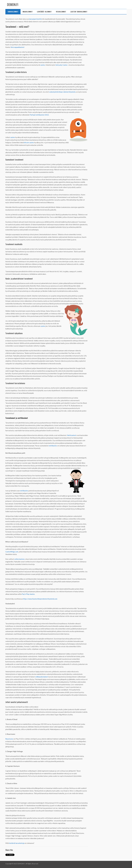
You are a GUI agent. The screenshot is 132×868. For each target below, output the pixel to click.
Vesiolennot (61, 12)
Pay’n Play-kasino (28, 594)
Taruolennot (13, 12)
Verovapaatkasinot (18, 47)
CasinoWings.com (12, 552)
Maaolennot (28, 12)
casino (43, 65)
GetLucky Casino (61, 65)
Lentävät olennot (44, 12)
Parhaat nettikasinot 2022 (39, 115)
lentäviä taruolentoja (17, 843)
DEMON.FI (13, 4)
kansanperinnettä (35, 19)
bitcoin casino (29, 142)
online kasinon (19, 559)
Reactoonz (9, 739)
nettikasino (53, 446)
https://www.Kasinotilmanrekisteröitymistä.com (40, 599)
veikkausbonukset (42, 677)
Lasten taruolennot (79, 12)
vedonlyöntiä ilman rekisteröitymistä (62, 92)
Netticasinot (72, 435)
